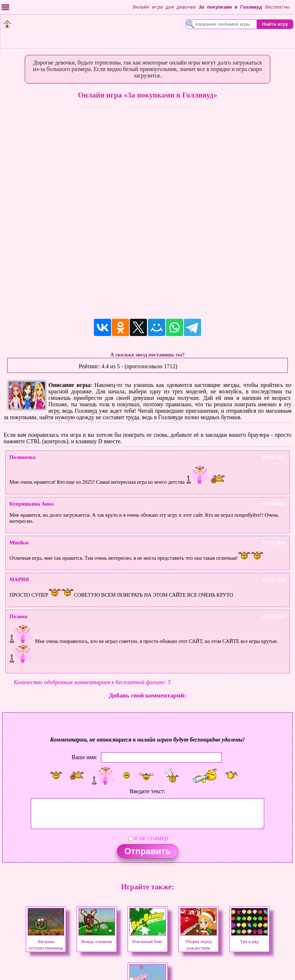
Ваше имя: (85, 757)
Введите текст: (148, 791)
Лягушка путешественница (46, 942)
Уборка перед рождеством (199, 942)
